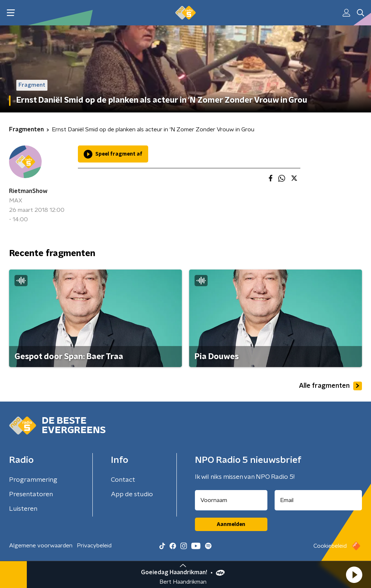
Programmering (33, 480)
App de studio (132, 494)
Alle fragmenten (330, 386)
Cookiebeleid (330, 546)
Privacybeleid (94, 546)
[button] (354, 575)
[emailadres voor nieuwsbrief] (318, 500)
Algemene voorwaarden (41, 546)
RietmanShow (28, 191)
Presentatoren (31, 494)
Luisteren (23, 509)
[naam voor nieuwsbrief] (231, 500)
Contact (123, 480)
